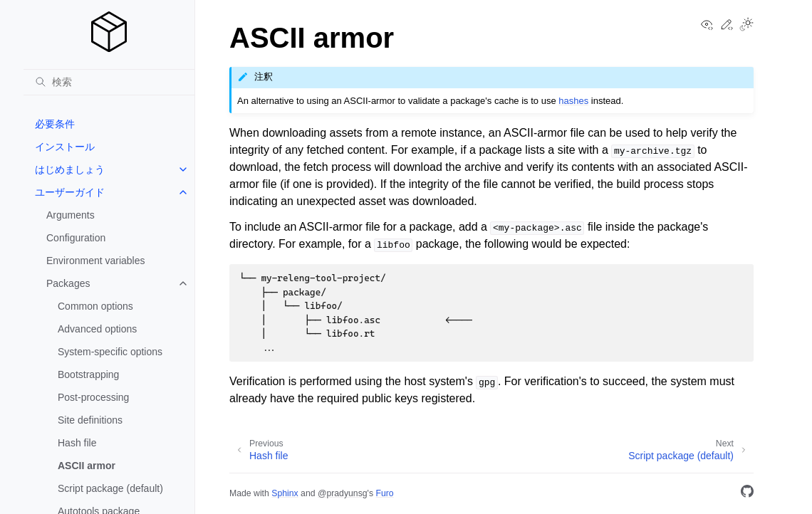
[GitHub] (747, 494)
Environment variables (96, 261)
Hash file (77, 443)
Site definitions (90, 420)
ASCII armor (87, 466)
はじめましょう (70, 169)
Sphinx (285, 493)
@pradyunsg (343, 493)
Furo (384, 493)
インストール (65, 147)
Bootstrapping (88, 374)
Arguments (71, 215)
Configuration (76, 238)
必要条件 (55, 124)
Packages (68, 283)
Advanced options (97, 329)
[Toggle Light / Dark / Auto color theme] (746, 26)
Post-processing (93, 397)
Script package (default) (110, 488)
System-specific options (110, 352)
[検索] (109, 82)
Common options (95, 306)
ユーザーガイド (70, 192)
